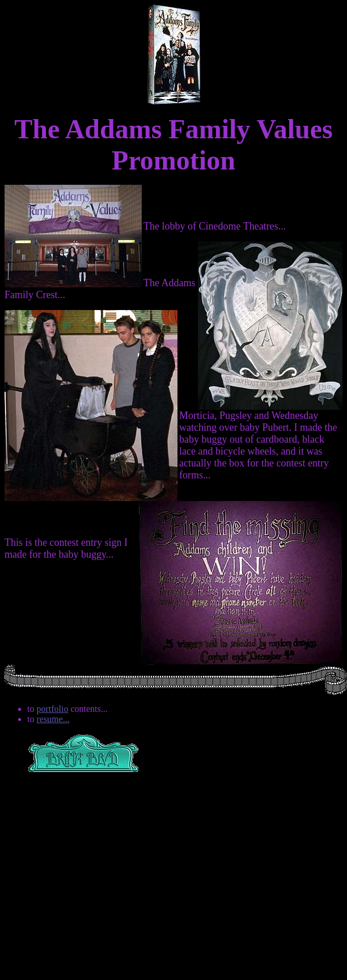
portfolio (52, 709)
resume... (53, 719)
